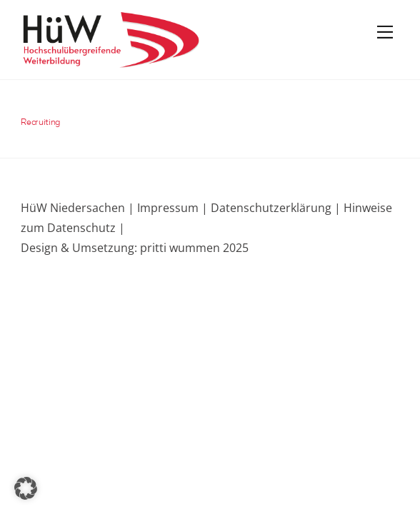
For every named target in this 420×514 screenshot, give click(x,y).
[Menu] (385, 31)
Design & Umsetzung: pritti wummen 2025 (135, 248)
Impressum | (172, 208)
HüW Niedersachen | (79, 208)
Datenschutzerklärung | (274, 208)
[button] (26, 488)
